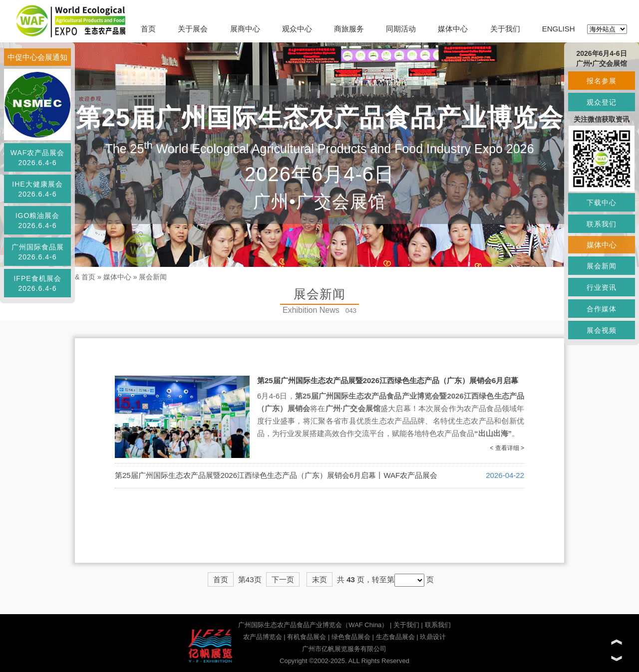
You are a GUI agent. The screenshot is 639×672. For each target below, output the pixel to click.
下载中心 (602, 203)
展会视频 (602, 330)
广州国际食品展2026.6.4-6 (38, 252)
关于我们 (505, 29)
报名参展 (602, 81)
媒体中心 (453, 29)
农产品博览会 (263, 637)
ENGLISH (559, 29)
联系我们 (438, 625)
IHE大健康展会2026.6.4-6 (37, 189)
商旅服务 (349, 29)
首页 (148, 29)
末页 (319, 579)
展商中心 (245, 29)
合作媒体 (602, 309)
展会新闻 (153, 277)
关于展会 (193, 29)
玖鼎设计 (433, 637)
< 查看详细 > (507, 448)
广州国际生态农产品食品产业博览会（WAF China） (313, 625)
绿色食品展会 (351, 637)
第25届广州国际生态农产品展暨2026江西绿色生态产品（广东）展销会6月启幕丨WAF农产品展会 (276, 475)
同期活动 (401, 29)
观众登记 (602, 102)
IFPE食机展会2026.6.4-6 (37, 283)
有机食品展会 (307, 637)
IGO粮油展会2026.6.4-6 (38, 221)
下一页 (283, 579)
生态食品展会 (395, 637)
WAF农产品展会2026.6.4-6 (38, 158)
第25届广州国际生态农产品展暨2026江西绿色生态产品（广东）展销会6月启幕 (388, 380)
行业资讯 (602, 287)
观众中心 (297, 29)
